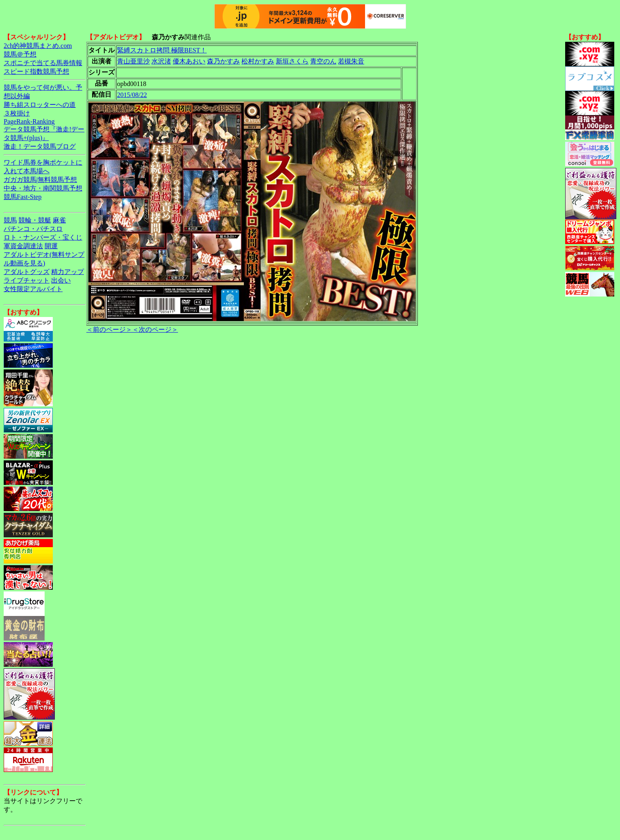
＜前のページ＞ (109, 329)
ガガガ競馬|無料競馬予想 (40, 180)
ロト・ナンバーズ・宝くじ (43, 237)
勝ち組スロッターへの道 (40, 105)
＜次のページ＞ (155, 329)
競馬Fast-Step (23, 197)
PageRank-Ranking (29, 121)
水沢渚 (161, 61)
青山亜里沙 (133, 61)
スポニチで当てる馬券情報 (43, 63)
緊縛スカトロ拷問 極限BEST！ (162, 50)
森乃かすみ (223, 61)
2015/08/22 (132, 95)
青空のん (323, 61)
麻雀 (59, 220)
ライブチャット (27, 280)
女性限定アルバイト (33, 289)
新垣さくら (292, 61)
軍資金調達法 (23, 246)
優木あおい (189, 61)
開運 (51, 246)
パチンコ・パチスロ (33, 229)
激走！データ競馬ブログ (40, 146)
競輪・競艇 (35, 220)
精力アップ (68, 272)
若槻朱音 (351, 61)
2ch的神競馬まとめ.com (38, 46)
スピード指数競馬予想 (36, 71)
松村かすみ (258, 61)
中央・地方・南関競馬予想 (43, 188)
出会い (61, 280)
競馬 (10, 220)
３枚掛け (17, 113)
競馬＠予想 (20, 54)
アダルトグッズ (27, 272)
